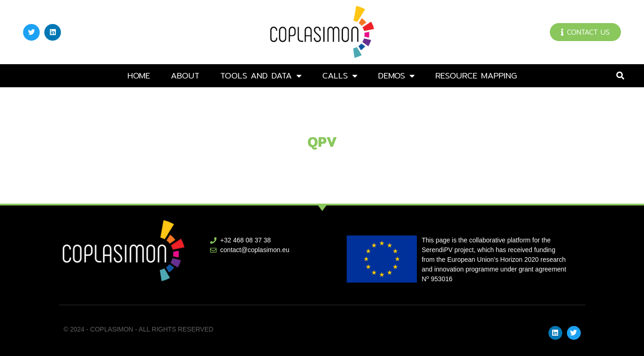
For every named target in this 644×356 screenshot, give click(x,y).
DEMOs (396, 76)
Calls (340, 76)
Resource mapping (476, 75)
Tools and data (261, 76)
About (185, 75)
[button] (620, 76)
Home (139, 75)
